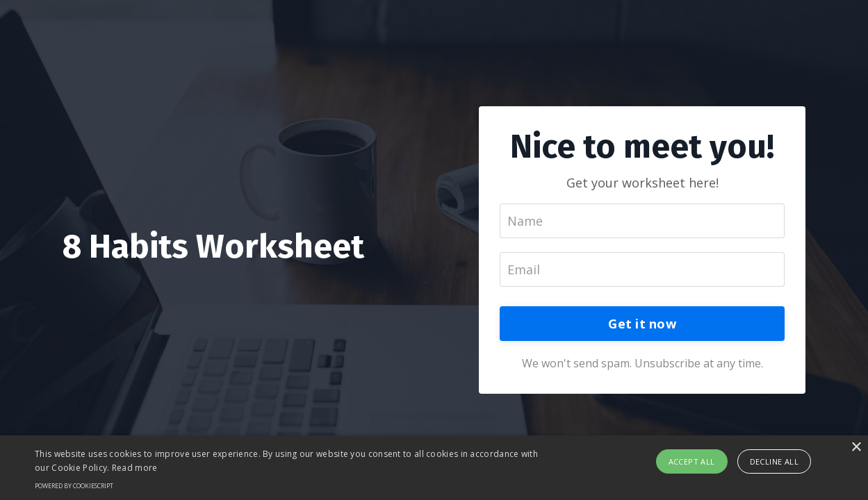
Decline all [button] (774, 461)
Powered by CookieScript (74, 486)
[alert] (434, 468)
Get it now (642, 324)
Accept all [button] (692, 461)
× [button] (856, 448)
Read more (135, 468)
